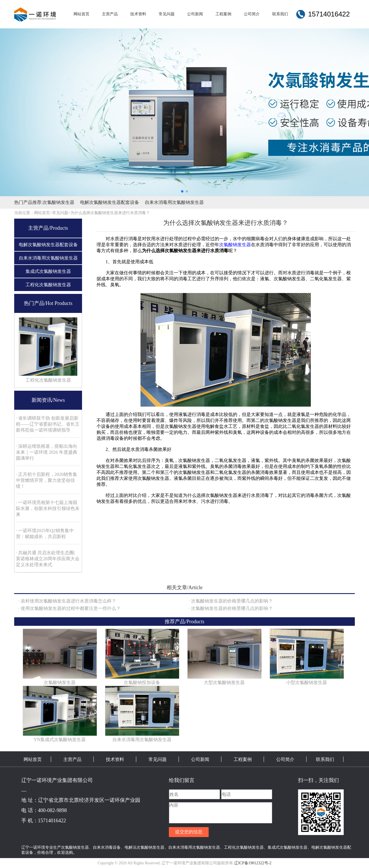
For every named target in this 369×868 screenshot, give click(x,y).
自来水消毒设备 (107, 847)
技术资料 (115, 759)
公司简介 (285, 759)
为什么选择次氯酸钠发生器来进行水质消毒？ (110, 213)
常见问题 (158, 759)
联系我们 (325, 759)
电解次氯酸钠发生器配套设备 (110, 202)
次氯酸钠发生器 (58, 202)
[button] (182, 191)
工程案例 (243, 759)
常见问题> (61, 213)
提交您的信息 (189, 832)
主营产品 (72, 759)
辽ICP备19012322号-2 (253, 863)
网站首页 (33, 759)
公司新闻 (200, 759)
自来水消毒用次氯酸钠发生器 (174, 202)
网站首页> (43, 213)
